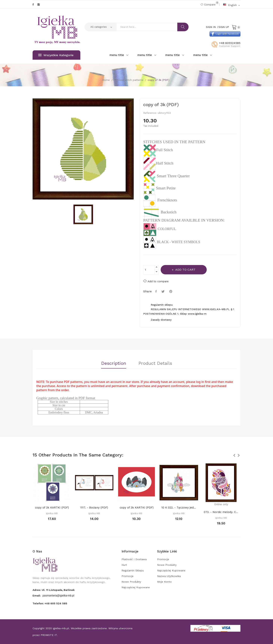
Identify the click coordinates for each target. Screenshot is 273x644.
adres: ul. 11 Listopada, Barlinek (54, 590)
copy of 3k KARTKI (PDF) (52, 508)
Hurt (124, 565)
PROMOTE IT (49, 635)
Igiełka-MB (52, 513)
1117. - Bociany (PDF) (94, 508)
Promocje (128, 576)
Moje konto (164, 582)
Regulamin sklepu (133, 570)
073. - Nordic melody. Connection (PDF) (221, 512)
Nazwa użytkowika (169, 576)
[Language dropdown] (232, 5)
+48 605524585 (230, 43)
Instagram (39, 4)
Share (157, 291)
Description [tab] (114, 363)
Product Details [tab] (155, 363)
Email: (37, 596)
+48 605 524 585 (56, 603)
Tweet (163, 291)
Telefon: (50, 603)
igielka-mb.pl (61, 628)
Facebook (33, 4)
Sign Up (224, 27)
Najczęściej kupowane (136, 587)
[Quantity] (149, 270)
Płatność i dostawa (134, 559)
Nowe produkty (131, 582)
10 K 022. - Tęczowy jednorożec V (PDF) (179, 508)
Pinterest (171, 291)
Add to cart (185, 270)
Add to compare (156, 281)
